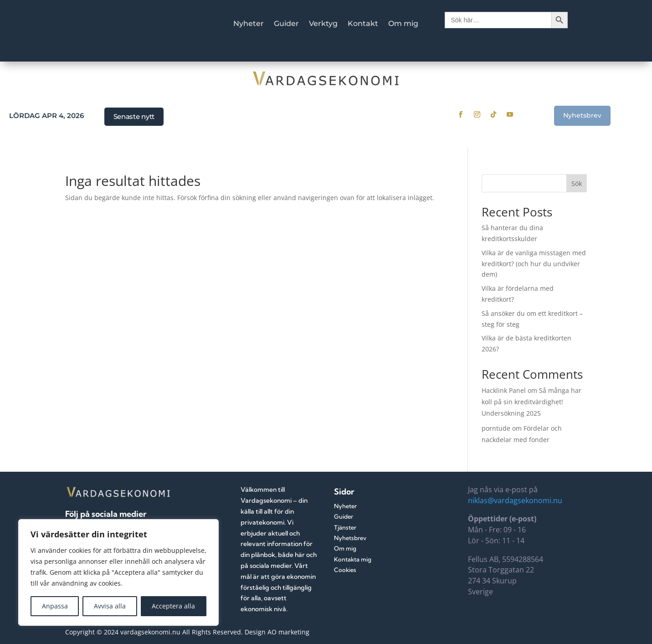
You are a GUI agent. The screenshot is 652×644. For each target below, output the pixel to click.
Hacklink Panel (504, 390)
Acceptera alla (173, 606)
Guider (286, 24)
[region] (118, 572)
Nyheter (249, 24)
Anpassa (55, 606)
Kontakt (363, 24)
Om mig (403, 24)
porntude (496, 428)
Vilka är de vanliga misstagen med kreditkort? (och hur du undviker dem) (534, 264)
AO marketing (288, 632)
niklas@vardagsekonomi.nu (515, 500)
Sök (577, 183)
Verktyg (323, 24)
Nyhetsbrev (582, 115)
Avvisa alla (110, 606)
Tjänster (345, 527)
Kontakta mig (353, 559)
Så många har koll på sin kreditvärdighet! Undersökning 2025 (531, 402)
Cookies (345, 570)
